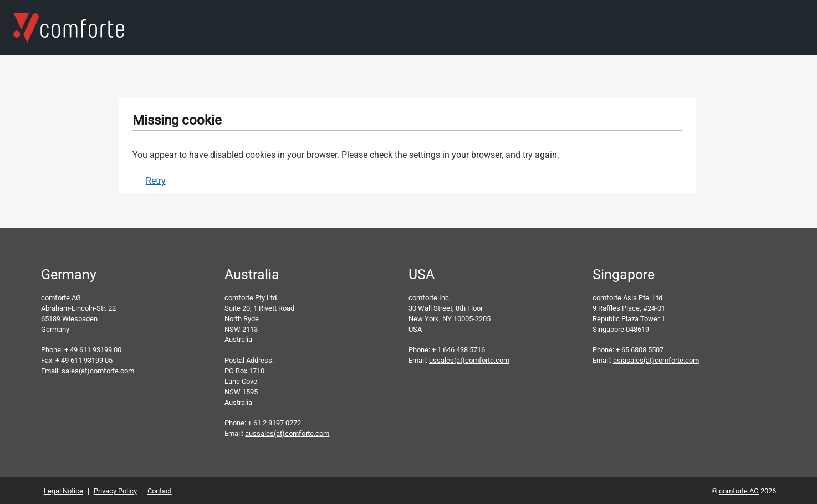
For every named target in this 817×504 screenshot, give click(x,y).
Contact (160, 491)
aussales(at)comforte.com (287, 433)
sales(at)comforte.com (98, 371)
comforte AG (739, 491)
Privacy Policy (115, 491)
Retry (156, 181)
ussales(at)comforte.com (469, 360)
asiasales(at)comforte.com (656, 360)
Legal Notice (63, 491)
